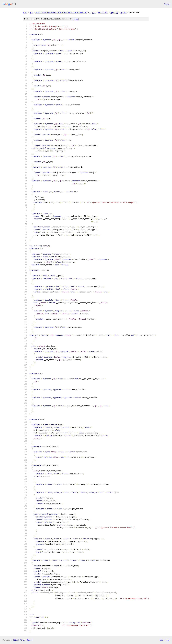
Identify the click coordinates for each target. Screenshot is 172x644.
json (167, 640)
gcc (31, 13)
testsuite (103, 13)
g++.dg (114, 13)
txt (161, 640)
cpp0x (123, 13)
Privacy (23, 640)
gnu (25, 13)
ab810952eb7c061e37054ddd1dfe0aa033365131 (61, 13)
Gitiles (16, 640)
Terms (30, 640)
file (76, 19)
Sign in (167, 4)
